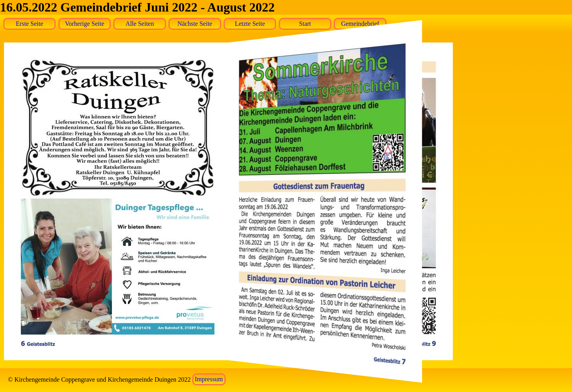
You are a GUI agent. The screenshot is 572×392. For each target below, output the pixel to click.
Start (305, 24)
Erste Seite (30, 24)
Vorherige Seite (85, 24)
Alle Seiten (140, 24)
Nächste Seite (195, 24)
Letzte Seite (250, 24)
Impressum (209, 379)
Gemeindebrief (360, 24)
